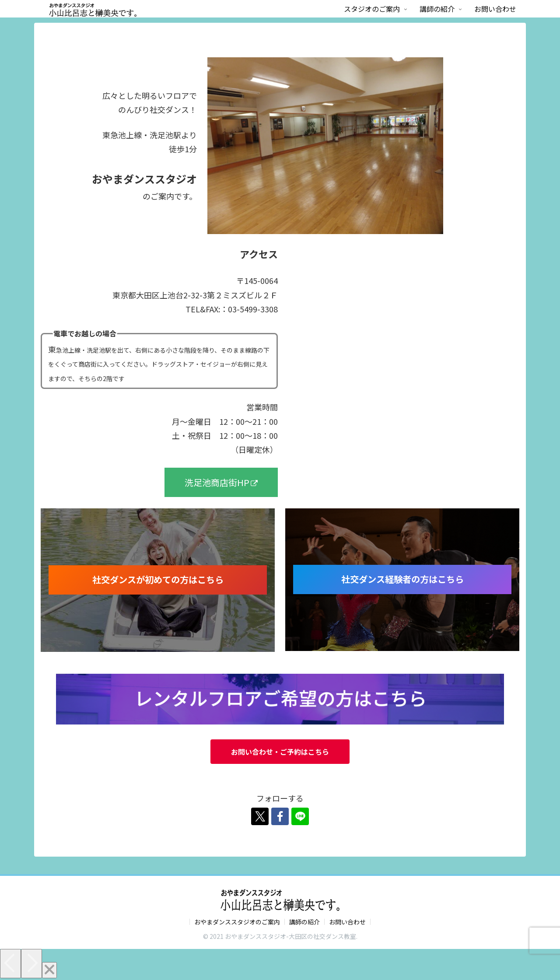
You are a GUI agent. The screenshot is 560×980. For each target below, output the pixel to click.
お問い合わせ (347, 922)
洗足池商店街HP (221, 482)
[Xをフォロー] (260, 816)
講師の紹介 (304, 922)
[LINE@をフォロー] (300, 816)
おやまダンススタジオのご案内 (237, 922)
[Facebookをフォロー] (280, 816)
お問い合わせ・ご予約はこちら (280, 752)
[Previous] (10, 964)
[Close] (49, 970)
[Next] (31, 964)
